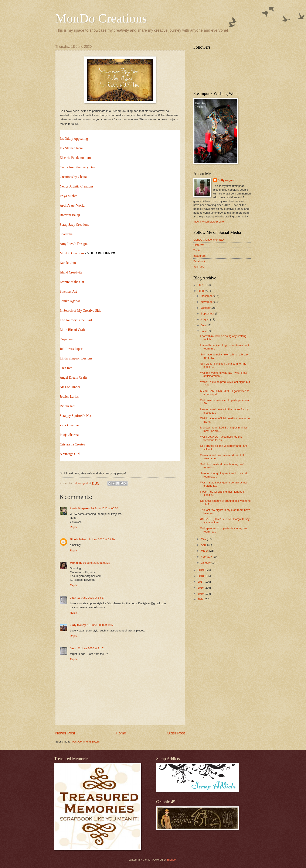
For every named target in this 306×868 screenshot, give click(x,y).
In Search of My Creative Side (80, 311)
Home (121, 733)
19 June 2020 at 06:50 (104, 508)
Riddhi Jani (67, 406)
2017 (201, 582)
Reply (73, 527)
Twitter (197, 250)
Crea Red (66, 368)
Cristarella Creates (72, 444)
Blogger (172, 860)
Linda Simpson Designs (76, 358)
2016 (201, 588)
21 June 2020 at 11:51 (91, 648)
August (205, 319)
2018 (201, 576)
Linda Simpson (80, 508)
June (204, 331)
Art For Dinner (70, 387)
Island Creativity (71, 272)
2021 (201, 285)
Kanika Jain (68, 263)
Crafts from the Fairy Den (77, 167)
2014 (201, 599)
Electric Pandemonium (75, 158)
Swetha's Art (68, 291)
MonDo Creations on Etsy (209, 240)
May (204, 539)
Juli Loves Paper (71, 349)
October (206, 308)
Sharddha (66, 234)
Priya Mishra (69, 196)
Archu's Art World (72, 205)
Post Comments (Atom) (86, 742)
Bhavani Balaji (70, 215)
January (206, 563)
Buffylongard (226, 180)
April (204, 545)
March (205, 551)
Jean (73, 598)
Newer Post (65, 733)
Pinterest (199, 245)
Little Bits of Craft (72, 330)
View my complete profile (209, 222)
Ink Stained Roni (71, 148)
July (204, 325)
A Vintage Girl (70, 454)
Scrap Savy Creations (74, 225)
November (208, 302)
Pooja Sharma (69, 435)
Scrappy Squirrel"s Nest (76, 416)
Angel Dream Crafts (74, 377)
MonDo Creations (101, 18)
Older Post (176, 733)
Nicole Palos (78, 539)
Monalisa (76, 563)
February (207, 557)
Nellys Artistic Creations (76, 186)
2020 (201, 291)
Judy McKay (78, 625)
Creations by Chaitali (74, 177)
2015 (201, 594)
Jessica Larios (69, 397)
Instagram (199, 256)
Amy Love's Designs (74, 244)
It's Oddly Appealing (74, 139)
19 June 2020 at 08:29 (101, 539)
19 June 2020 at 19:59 (101, 625)
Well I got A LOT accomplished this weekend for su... (221, 438)
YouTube (199, 267)
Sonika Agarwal (71, 301)
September (208, 314)
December (208, 296)
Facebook (199, 261)
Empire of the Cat (72, 282)
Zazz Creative (69, 425)
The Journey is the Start (76, 320)
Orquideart (67, 339)
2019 (201, 570)
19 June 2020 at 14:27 (91, 598)
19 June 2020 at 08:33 (96, 563)
